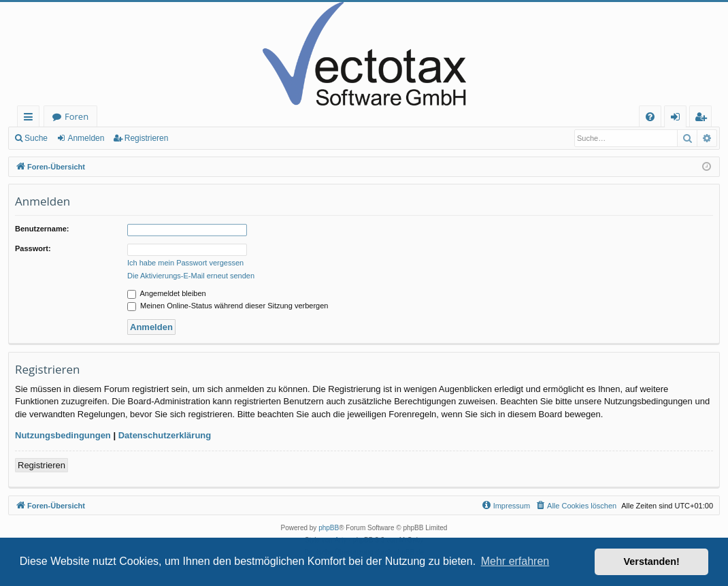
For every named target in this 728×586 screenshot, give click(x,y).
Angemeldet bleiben (167, 293)
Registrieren (147, 138)
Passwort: (33, 248)
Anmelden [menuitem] (679, 119)
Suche (36, 138)
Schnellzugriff (31, 119)
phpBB (329, 528)
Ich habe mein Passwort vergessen (185, 263)
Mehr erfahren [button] (515, 561)
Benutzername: (42, 229)
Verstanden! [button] (652, 561)
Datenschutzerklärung (165, 435)
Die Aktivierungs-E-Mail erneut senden (191, 276)
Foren (77, 116)
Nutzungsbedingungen (63, 435)
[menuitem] (650, 117)
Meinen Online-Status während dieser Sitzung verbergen (228, 306)
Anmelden (86, 138)
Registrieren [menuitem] (704, 119)
